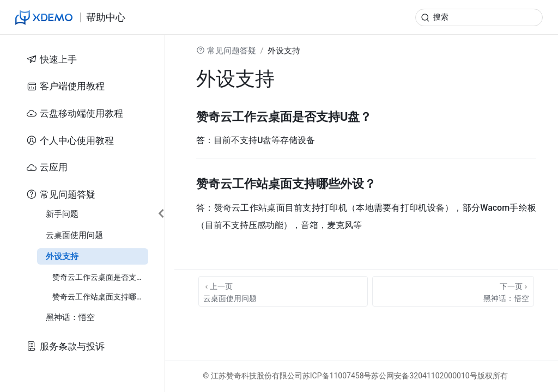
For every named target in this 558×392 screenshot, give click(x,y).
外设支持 (62, 256)
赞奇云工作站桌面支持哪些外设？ (100, 297)
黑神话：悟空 (70, 317)
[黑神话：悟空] (453, 291)
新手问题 (62, 214)
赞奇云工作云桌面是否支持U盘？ (100, 277)
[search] (479, 17)
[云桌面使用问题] (283, 291)
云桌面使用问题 (74, 235)
